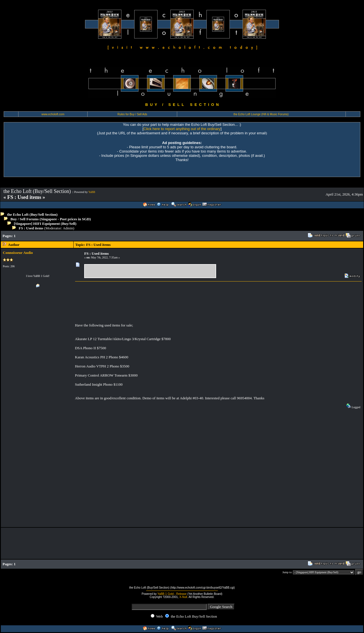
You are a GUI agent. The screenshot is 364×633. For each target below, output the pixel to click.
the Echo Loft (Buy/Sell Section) (32, 214)
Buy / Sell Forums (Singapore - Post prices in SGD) (51, 219)
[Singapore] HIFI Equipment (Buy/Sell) (45, 224)
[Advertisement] (123, 236)
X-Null (183, 597)
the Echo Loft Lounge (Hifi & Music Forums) (261, 114)
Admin (68, 228)
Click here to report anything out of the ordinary (182, 129)
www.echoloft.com (53, 114)
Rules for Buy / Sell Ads (132, 114)
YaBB (92, 192)
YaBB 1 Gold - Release (172, 594)
